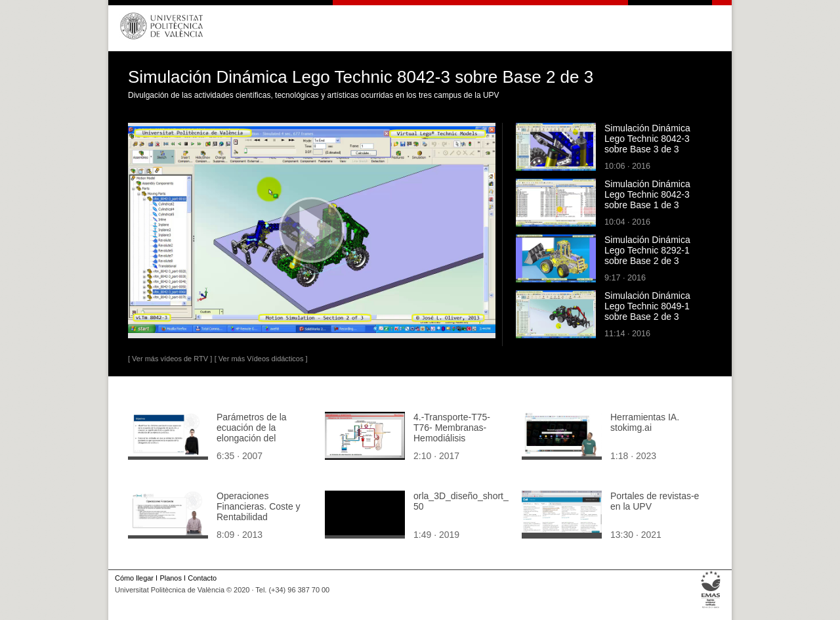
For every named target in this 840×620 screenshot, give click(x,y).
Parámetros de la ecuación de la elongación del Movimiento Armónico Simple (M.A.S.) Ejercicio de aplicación (262, 443)
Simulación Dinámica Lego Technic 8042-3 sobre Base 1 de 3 (647, 194)
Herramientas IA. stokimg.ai (645, 422)
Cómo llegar (134, 578)
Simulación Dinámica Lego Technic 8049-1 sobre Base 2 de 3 (647, 306)
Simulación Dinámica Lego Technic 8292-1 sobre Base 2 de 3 (647, 250)
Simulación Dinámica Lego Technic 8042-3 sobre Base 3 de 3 (647, 139)
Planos (170, 578)
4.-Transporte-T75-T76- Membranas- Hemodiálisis (452, 428)
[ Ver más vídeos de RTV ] (170, 359)
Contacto (202, 578)
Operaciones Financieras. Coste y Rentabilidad (259, 506)
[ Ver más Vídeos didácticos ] (261, 359)
